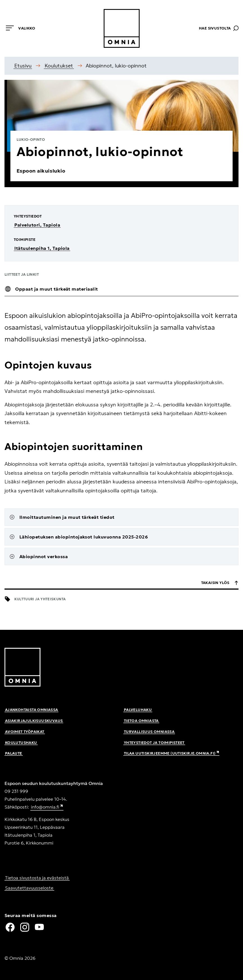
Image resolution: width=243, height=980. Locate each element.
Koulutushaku (21, 743)
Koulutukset (59, 66)
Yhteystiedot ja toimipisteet (154, 743)
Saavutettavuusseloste (29, 888)
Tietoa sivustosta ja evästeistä (37, 878)
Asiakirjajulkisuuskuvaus (34, 721)
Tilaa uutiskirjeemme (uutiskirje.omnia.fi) (172, 753)
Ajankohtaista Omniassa (32, 710)
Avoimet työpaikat (25, 732)
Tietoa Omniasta (141, 721)
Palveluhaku (138, 710)
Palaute (14, 753)
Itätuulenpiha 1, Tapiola (42, 248)
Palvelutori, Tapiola (37, 225)
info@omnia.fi (47, 807)
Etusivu (23, 66)
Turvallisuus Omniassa (149, 732)
